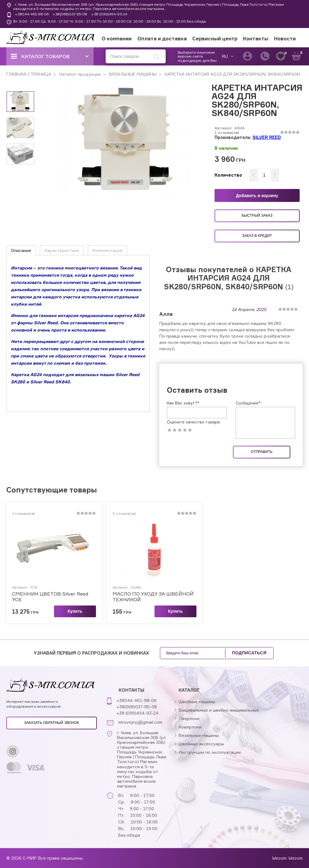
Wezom (296, 858)
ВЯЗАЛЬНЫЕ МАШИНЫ (132, 74)
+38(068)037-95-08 (70, 14)
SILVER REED (267, 137)
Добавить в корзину (257, 196)
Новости (285, 39)
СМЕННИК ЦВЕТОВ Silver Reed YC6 (50, 597)
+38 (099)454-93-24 (109, 14)
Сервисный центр (215, 39)
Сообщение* (248, 403)
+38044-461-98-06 (32, 14)
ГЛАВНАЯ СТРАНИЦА (29, 74)
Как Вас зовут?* (183, 403)
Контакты (256, 39)
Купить (75, 611)
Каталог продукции (80, 74)
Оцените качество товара (193, 422)
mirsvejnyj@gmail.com (140, 722)
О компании (117, 39)
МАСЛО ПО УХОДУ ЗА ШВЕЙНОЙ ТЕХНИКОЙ (153, 597)
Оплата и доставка (162, 39)
